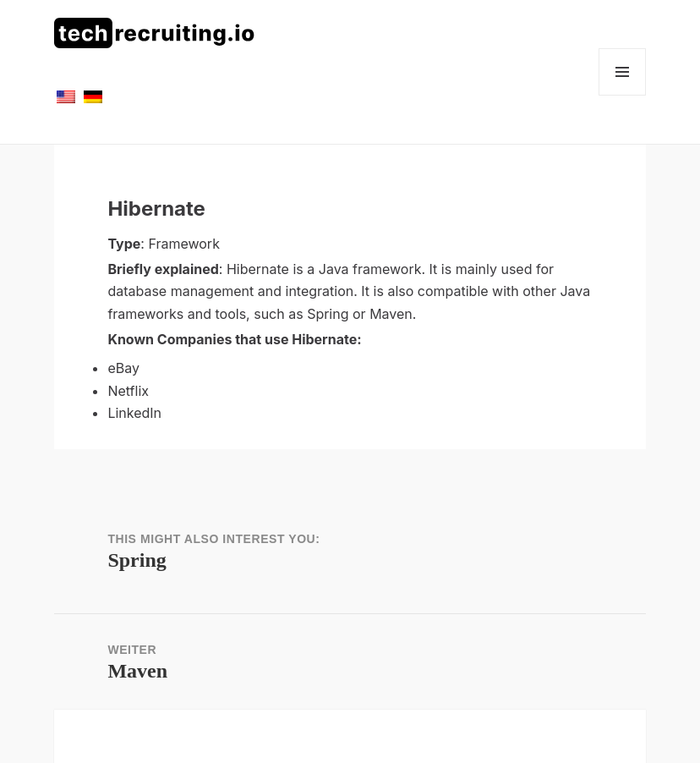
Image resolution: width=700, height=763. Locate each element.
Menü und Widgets (623, 95)
